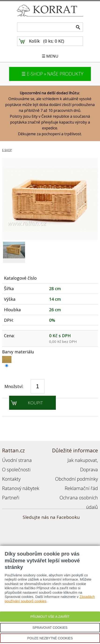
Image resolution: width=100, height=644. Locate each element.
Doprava (89, 470)
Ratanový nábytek (21, 488)
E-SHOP (7, 150)
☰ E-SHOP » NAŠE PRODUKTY (52, 74)
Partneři (11, 498)
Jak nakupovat (82, 460)
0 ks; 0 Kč (54, 41)
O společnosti (16, 470)
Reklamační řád (81, 488)
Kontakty (11, 479)
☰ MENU (50, 56)
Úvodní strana (17, 460)
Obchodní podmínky (77, 479)
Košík (34, 41)
